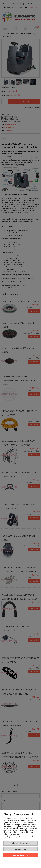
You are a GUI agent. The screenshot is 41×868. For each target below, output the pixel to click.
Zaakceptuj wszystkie (20, 855)
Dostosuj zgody (21, 849)
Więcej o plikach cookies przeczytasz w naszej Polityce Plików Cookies (18, 837)
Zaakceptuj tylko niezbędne (20, 843)
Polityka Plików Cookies (21, 832)
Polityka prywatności (11, 834)
